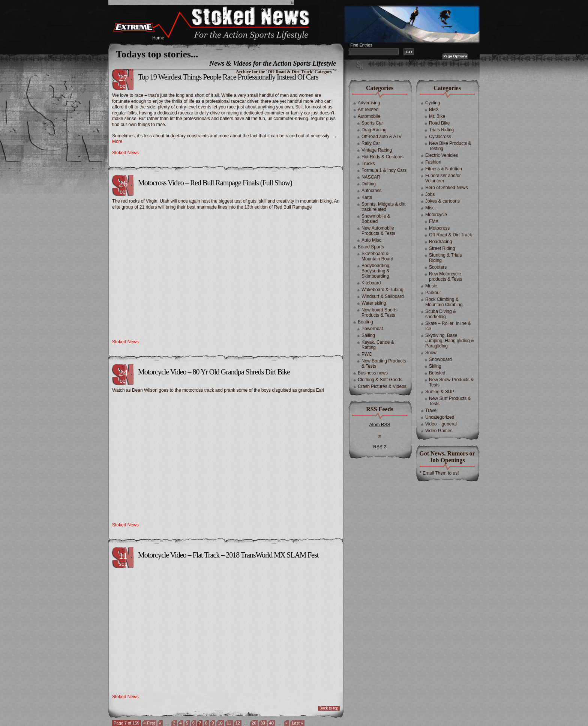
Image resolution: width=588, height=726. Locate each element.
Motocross (439, 228)
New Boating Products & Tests (384, 364)
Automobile (369, 116)
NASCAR (371, 177)
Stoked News (125, 153)
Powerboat (372, 329)
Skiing (435, 366)
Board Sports (371, 247)
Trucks (368, 164)
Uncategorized (440, 417)
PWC (367, 354)
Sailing (368, 335)
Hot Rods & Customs (382, 157)
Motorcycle (436, 215)
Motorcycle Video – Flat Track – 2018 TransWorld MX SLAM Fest (228, 555)
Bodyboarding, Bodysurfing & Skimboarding (376, 271)
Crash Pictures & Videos (382, 386)
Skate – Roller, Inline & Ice (448, 326)
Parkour (433, 293)
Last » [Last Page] (297, 723)
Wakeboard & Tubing (382, 290)
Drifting (369, 184)
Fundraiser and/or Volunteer (443, 178)
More (117, 141)
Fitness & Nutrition (444, 169)
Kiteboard (371, 283)
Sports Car (372, 123)
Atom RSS (379, 425)
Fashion (433, 162)
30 (262, 723)
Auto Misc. (372, 240)
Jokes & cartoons (442, 201)
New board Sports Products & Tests (379, 313)
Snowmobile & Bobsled (376, 219)
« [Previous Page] (160, 723)
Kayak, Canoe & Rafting (378, 345)
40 (271, 723)
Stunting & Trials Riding (445, 258)
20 (254, 723)
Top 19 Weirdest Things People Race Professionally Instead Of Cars (228, 77)
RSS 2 (380, 447)
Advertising (369, 103)
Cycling (433, 103)
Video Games (439, 431)
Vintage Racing (377, 150)
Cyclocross (440, 137)
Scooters (438, 267)
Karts (367, 197)
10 (220, 723)
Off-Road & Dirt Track (450, 235)
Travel (431, 410)
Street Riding (442, 248)
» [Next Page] (286, 723)
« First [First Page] (149, 723)
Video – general (441, 424)
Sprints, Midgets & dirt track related (383, 207)
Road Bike (439, 123)
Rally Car (371, 143)
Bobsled (437, 373)
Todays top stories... (157, 54)
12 (238, 723)
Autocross (371, 191)
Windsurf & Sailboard (383, 296)
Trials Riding (441, 130)
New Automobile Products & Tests (378, 231)
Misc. (430, 208)
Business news (373, 373)
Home (158, 38)
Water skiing (374, 303)
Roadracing (440, 242)
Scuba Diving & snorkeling (441, 314)
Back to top (329, 708)
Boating (365, 322)
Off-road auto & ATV (382, 137)
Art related (368, 110)
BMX (434, 110)
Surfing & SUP (440, 392)
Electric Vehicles (442, 155)
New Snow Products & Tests (451, 382)
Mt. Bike (437, 116)
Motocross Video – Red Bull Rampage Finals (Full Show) (215, 183)
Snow (431, 353)
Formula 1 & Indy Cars (384, 170)
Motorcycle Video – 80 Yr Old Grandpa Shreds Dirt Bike (214, 372)
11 (229, 723)
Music (431, 286)
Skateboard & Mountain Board (377, 256)
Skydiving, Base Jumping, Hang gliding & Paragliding (450, 341)
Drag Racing (374, 130)
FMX (434, 221)
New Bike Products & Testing (450, 146)
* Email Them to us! (439, 473)
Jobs (430, 194)
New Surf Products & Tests (450, 401)
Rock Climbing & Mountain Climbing (444, 302)
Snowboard (440, 359)
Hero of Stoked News (446, 188)
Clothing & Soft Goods (380, 380)
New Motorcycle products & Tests (446, 277)
